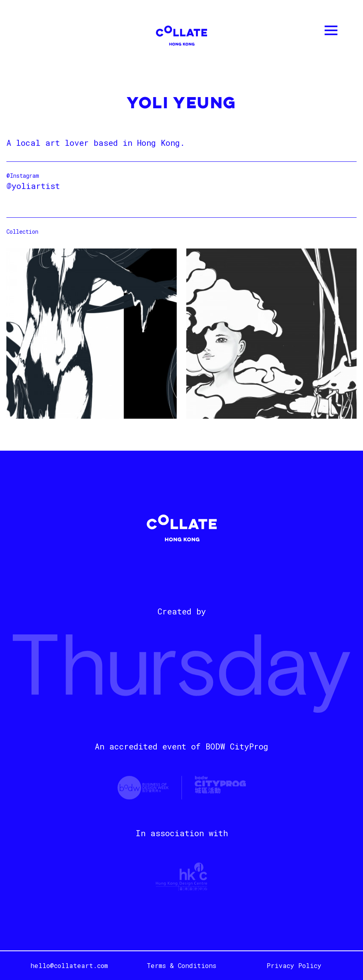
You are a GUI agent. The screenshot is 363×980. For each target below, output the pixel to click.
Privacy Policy (294, 965)
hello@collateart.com (69, 965)
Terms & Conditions (181, 965)
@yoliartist (33, 186)
